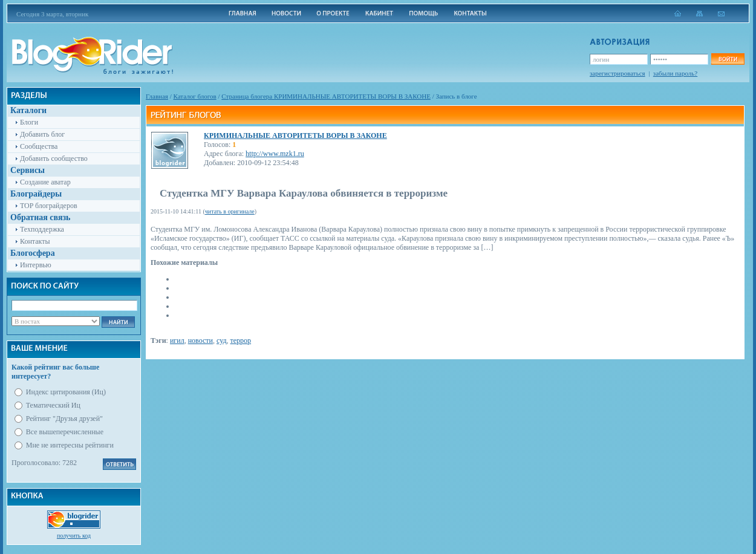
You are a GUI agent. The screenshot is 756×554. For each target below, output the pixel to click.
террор (241, 341)
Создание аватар (45, 182)
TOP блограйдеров (49, 206)
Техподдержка (42, 229)
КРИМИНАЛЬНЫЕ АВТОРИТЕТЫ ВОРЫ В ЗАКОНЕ (295, 135)
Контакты (35, 241)
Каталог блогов (195, 96)
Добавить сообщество (54, 158)
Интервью (36, 265)
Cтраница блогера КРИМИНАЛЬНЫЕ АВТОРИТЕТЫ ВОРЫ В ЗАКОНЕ (326, 96)
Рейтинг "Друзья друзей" (64, 419)
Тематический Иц (53, 405)
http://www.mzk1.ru (275, 154)
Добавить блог (42, 134)
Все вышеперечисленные (65, 432)
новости (200, 341)
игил (177, 341)
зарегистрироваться (618, 73)
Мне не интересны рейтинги (70, 445)
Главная (157, 96)
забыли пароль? (675, 73)
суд (222, 341)
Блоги (29, 122)
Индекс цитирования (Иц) (66, 392)
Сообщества (39, 146)
